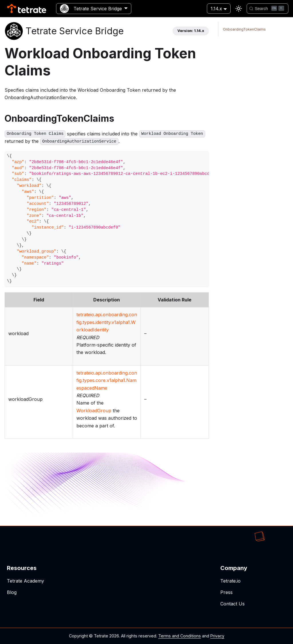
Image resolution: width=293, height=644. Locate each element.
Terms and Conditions (180, 636)
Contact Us (232, 604)
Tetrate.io (230, 581)
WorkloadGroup (94, 411)
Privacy (217, 636)
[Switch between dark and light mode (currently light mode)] (239, 9)
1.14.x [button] (216, 9)
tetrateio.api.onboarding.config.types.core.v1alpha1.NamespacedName (107, 380)
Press (226, 592)
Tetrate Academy (25, 581)
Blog (12, 592)
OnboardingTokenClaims (244, 29)
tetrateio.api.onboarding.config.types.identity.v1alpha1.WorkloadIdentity (107, 322)
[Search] (268, 9)
